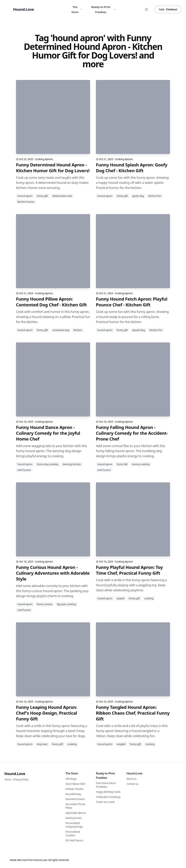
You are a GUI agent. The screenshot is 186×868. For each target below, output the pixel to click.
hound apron (25, 196)
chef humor (24, 470)
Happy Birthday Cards (108, 792)
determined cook (62, 196)
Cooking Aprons (44, 159)
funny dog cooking (47, 464)
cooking (149, 598)
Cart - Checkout (168, 9)
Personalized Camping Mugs (74, 825)
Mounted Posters (75, 799)
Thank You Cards (105, 802)
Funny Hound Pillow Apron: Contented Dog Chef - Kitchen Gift (51, 302)
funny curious (45, 604)
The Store (77, 9)
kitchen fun (155, 196)
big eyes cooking (66, 604)
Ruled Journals (73, 818)
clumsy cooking (141, 464)
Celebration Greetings (108, 797)
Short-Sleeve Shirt (75, 784)
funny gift (42, 196)
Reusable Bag (73, 794)
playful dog (139, 330)
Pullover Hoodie (74, 789)
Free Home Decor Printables (106, 785)
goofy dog (138, 196)
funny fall (122, 464)
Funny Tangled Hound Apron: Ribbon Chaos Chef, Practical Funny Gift (133, 713)
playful (121, 598)
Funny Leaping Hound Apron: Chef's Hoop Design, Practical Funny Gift (47, 713)
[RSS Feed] (147, 9)
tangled (121, 744)
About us (132, 779)
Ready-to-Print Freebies (104, 9)
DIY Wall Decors (74, 840)
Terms (8, 779)
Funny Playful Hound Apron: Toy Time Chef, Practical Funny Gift (129, 570)
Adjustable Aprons (76, 813)
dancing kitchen (72, 464)
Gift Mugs (71, 779)
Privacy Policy (21, 779)
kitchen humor (26, 202)
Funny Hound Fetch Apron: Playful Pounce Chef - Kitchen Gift (132, 302)
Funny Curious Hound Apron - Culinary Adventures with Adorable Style (53, 573)
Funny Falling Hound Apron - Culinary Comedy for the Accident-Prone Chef (132, 433)
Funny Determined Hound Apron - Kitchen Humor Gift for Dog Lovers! (53, 168)
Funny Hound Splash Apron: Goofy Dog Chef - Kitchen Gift (132, 168)
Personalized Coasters (73, 833)
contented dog (61, 330)
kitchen (78, 330)
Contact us (132, 784)
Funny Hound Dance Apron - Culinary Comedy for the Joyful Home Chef (48, 433)
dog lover (42, 744)
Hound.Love (15, 774)
